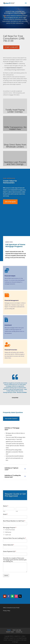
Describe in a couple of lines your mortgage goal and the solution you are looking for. (15, 560)
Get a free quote (10, 202)
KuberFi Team (10, 632)
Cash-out (8, 535)
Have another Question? (11, 419)
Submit (6, 575)
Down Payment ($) (10, 551)
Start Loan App (17, 630)
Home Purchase (10, 530)
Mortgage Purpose (10, 528)
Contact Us (19, 632)
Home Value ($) (9, 545)
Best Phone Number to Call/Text (14, 521)
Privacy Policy (7, 611)
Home (9, 630)
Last (17, 511)
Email (5, 514)
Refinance (8, 532)
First (4, 511)
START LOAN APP (11, 47)
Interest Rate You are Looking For (14, 538)
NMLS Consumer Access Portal (11, 608)
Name (6, 506)
